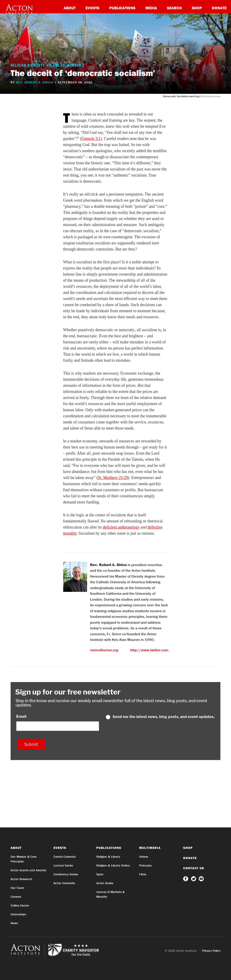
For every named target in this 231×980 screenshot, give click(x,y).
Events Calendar (65, 857)
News (14, 923)
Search (174, 8)
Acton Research (21, 879)
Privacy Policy (211, 951)
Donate (219, 8)
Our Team (17, 888)
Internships (18, 914)
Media (151, 8)
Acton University (64, 883)
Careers (16, 897)
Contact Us (194, 868)
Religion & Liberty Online (113, 865)
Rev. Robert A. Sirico (35, 82)
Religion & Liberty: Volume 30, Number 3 (47, 66)
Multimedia (150, 848)
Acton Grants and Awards (28, 870)
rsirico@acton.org (104, 650)
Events (92, 8)
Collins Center (20, 905)
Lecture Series (63, 865)
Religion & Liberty (108, 857)
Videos (144, 857)
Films (143, 874)
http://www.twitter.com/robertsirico (160, 650)
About (70, 8)
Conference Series (66, 874)
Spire (100, 874)
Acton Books (105, 883)
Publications (122, 8)
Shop (197, 8)
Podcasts (145, 865)
